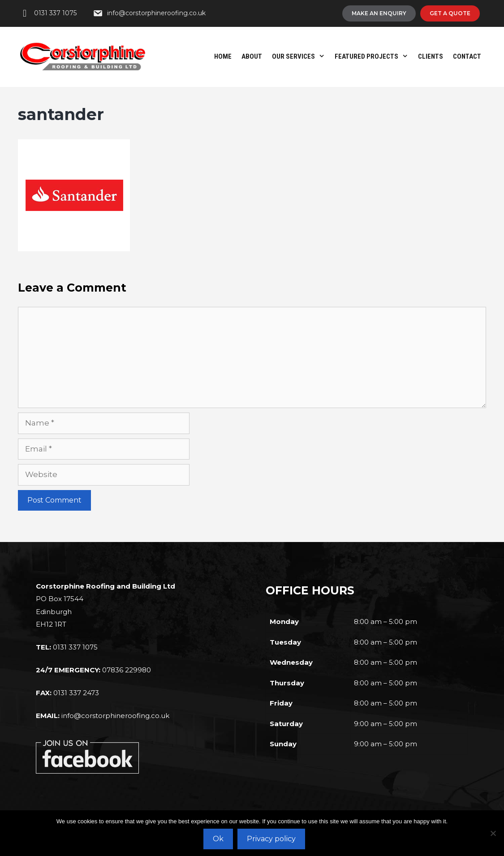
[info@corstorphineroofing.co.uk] (149, 13)
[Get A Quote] (450, 13)
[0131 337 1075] (48, 13)
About (252, 56)
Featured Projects (374, 56)
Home (223, 56)
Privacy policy (271, 839)
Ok (218, 839)
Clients (431, 56)
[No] (493, 833)
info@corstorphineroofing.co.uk (115, 716)
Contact (467, 56)
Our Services (301, 56)
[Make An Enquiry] (379, 13)
